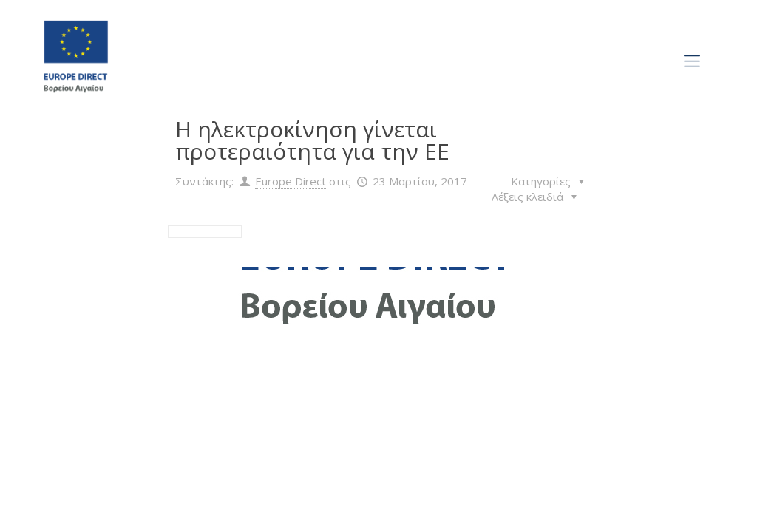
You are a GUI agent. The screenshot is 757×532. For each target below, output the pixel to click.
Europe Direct (291, 181)
